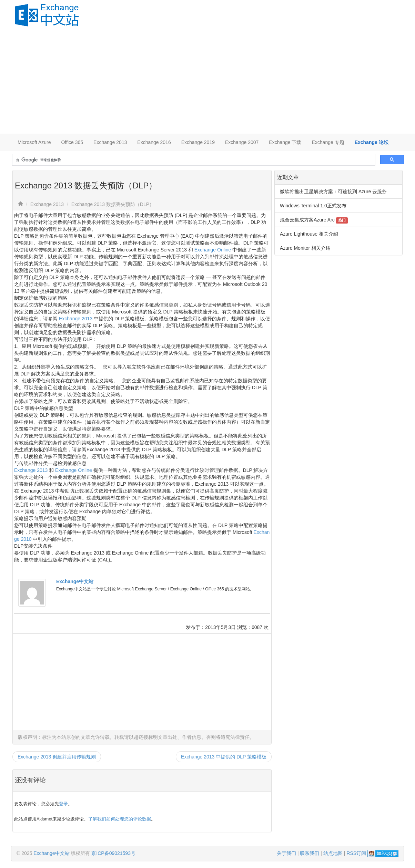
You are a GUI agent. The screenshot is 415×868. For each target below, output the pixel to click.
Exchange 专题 (328, 142)
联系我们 (310, 853)
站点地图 (333, 853)
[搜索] (193, 160)
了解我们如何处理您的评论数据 (120, 819)
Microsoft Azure (34, 142)
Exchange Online (213, 250)
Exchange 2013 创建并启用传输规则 (57, 757)
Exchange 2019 (198, 142)
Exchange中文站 (75, 581)
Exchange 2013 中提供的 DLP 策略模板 (224, 757)
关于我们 (286, 853)
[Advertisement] (207, 82)
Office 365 (72, 142)
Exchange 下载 (285, 142)
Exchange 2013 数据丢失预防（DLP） (113, 204)
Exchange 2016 (154, 142)
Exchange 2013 (110, 142)
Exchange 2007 (242, 142)
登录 (63, 804)
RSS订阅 (356, 853)
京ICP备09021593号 (113, 853)
